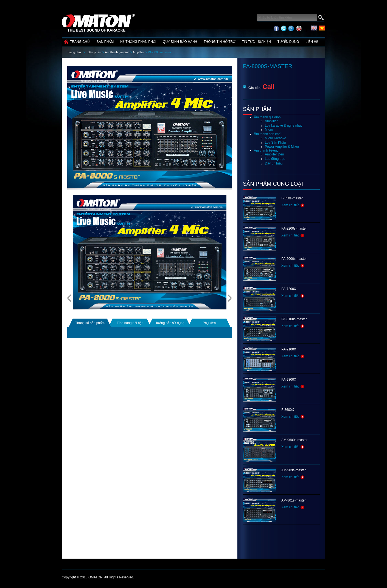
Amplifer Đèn (274, 154)
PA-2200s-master (294, 228)
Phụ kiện (209, 323)
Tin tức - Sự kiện (256, 42)
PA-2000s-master (294, 259)
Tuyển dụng (288, 42)
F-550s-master (292, 198)
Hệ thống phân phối (138, 42)
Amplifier (139, 52)
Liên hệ (312, 42)
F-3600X (288, 410)
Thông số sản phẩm (90, 323)
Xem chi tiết (290, 205)
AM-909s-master (294, 470)
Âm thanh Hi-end (266, 151)
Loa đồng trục (275, 159)
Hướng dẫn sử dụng (169, 323)
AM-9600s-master (294, 440)
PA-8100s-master (294, 319)
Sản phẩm (105, 42)
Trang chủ (80, 42)
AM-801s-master (294, 500)
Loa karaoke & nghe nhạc (284, 126)
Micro (269, 130)
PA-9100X (289, 349)
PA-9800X (289, 380)
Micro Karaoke (275, 138)
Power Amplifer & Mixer (282, 147)
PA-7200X (289, 289)
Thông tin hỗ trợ (219, 42)
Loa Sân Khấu (275, 143)
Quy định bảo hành (180, 42)
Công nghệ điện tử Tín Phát (99, 21)
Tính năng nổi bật (130, 323)
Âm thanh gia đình (117, 52)
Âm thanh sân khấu (268, 134)
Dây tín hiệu (274, 163)
